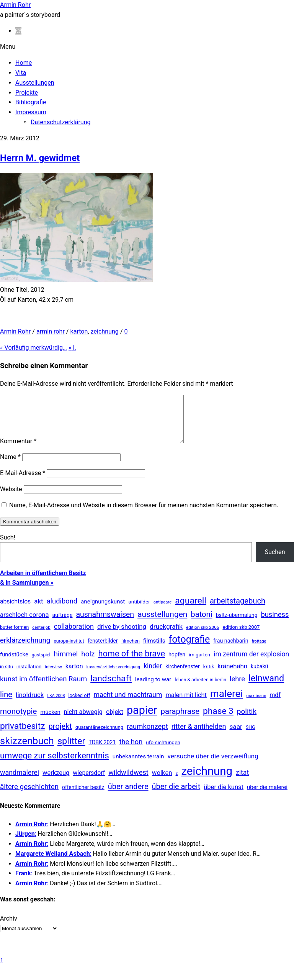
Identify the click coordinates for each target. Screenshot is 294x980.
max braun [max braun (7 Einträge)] (256, 705)
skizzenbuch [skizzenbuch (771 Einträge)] (27, 750)
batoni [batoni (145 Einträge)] (201, 623)
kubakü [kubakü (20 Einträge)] (259, 676)
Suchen (275, 561)
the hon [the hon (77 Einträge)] (131, 751)
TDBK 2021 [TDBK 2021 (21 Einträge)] (102, 751)
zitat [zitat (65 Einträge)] (242, 782)
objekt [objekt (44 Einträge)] (115, 721)
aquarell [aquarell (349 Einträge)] (191, 610)
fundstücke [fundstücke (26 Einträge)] (14, 664)
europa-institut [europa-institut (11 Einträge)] (69, 650)
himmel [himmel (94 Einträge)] (66, 663)
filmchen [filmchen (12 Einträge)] (131, 650)
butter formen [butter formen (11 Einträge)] (14, 636)
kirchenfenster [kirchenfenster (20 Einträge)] (183, 676)
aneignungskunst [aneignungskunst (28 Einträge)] (103, 611)
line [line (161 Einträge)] (6, 704)
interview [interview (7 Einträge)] (54, 676)
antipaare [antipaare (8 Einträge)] (163, 611)
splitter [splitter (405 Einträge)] (71, 750)
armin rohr (51, 331)
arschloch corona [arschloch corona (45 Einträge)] (24, 624)
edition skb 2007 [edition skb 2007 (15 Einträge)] (241, 636)
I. (72, 348)
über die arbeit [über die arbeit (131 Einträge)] (176, 796)
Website (11, 498)
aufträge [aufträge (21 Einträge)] (63, 624)
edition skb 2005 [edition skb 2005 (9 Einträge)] (203, 636)
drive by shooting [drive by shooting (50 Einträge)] (122, 636)
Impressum (31, 112)
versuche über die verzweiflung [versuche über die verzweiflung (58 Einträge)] (213, 765)
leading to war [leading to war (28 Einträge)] (153, 689)
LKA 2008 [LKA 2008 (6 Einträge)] (56, 705)
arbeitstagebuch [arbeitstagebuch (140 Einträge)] (238, 610)
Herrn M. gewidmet (40, 158)
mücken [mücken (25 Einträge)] (50, 721)
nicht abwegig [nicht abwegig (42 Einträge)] (83, 721)
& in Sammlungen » (27, 592)
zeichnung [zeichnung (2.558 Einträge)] (207, 780)
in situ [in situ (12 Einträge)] (7, 676)
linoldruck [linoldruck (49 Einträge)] (30, 704)
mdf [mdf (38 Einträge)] (275, 704)
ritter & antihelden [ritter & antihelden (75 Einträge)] (199, 736)
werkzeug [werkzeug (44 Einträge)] (56, 782)
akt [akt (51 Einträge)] (38, 610)
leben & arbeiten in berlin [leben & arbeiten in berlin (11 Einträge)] (200, 689)
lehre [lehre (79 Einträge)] (237, 688)
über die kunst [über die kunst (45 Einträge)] (224, 796)
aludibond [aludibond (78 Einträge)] (62, 610)
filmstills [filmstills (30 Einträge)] (154, 650)
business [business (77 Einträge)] (275, 624)
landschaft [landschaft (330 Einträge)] (111, 688)
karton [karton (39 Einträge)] (74, 675)
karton (79, 331)
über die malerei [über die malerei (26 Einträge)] (267, 796)
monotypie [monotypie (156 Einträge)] (18, 720)
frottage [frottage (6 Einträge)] (259, 650)
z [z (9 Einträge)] (177, 783)
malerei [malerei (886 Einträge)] (227, 703)
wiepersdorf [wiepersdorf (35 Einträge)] (89, 782)
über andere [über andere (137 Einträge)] (128, 796)
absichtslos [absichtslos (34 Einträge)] (15, 611)
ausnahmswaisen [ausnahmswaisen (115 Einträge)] (105, 624)
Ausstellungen (35, 83)
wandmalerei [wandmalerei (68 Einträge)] (20, 782)
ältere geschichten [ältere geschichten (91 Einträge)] (29, 796)
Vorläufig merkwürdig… (33, 348)
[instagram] (18, 31)
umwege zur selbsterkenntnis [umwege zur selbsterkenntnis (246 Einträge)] (55, 765)
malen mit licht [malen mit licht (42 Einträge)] (186, 704)
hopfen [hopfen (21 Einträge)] (177, 664)
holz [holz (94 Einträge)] (88, 663)
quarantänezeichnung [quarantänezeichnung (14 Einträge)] (99, 736)
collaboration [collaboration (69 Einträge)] (74, 636)
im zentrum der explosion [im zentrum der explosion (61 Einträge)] (251, 663)
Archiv (9, 928)
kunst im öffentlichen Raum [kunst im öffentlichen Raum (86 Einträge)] (43, 688)
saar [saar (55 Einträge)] (236, 736)
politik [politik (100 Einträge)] (247, 721)
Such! (8, 547)
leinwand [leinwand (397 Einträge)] (266, 687)
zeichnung (105, 331)
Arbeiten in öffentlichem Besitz (43, 582)
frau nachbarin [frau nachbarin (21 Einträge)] (231, 650)
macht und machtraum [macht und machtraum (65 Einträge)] (128, 704)
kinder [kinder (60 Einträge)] (153, 675)
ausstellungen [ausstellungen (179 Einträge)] (162, 623)
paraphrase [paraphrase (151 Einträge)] (180, 720)
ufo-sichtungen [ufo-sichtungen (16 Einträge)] (163, 752)
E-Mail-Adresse (23, 482)
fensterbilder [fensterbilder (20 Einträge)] (103, 650)
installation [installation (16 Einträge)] (29, 676)
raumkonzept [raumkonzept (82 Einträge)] (147, 736)
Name (10, 466)
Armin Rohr (15, 331)
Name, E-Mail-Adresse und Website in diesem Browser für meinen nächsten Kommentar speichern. (144, 514)
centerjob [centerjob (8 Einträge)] (41, 636)
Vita (21, 73)
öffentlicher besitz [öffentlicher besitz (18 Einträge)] (83, 796)
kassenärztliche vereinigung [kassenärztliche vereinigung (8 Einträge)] (113, 676)
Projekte (27, 93)
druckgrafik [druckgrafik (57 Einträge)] (166, 636)
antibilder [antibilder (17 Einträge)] (139, 611)
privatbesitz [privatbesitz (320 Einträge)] (23, 735)
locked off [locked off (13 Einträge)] (79, 705)
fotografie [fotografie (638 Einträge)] (189, 649)
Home (24, 63)
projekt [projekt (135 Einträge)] (60, 735)
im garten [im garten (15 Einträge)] (199, 664)
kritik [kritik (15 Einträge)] (209, 676)
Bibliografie (31, 102)
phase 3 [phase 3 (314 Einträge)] (218, 720)
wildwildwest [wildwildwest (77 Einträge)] (128, 782)
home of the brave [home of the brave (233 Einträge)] (131, 663)
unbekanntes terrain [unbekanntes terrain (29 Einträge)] (138, 766)
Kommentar (18, 450)
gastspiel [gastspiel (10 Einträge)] (41, 664)
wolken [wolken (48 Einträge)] (162, 782)
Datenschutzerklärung (61, 122)
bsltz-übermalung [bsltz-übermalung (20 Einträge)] (237, 624)
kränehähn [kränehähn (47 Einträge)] (232, 675)
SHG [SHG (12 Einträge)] (251, 736)
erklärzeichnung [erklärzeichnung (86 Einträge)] (25, 649)
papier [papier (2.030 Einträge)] (142, 719)
